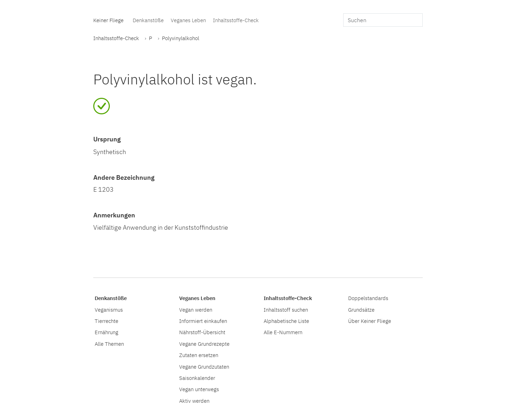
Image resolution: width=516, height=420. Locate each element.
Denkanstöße (148, 20)
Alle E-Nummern (283, 332)
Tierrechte (106, 321)
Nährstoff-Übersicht (202, 332)
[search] (383, 20)
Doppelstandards (368, 298)
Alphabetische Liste (286, 321)
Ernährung (106, 332)
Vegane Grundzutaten (204, 367)
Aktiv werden (194, 401)
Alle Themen (109, 344)
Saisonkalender (197, 378)
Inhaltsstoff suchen (286, 310)
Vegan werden (196, 310)
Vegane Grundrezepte (204, 344)
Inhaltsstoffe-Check (236, 20)
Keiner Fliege (108, 20)
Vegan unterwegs (199, 389)
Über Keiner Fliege (370, 321)
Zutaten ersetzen (199, 355)
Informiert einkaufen (203, 321)
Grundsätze (361, 310)
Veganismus (109, 310)
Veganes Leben (188, 20)
